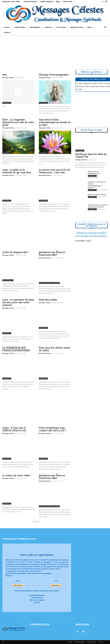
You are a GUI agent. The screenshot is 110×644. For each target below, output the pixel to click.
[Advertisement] (55, 51)
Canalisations (20, 27)
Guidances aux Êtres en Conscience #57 (52, 254)
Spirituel (49, 27)
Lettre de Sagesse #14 (15, 252)
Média (90, 27)
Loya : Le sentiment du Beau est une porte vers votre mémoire (18, 302)
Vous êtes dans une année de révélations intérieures (98, 206)
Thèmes (101, 642)
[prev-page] (77, 216)
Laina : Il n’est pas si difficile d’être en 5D (14, 429)
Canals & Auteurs (79, 642)
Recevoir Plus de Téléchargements (94, 173)
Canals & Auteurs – (31, 1)
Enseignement (36, 27)
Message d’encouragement (54, 75)
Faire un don (68, 1)
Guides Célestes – (47, 1)
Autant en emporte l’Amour (97, 195)
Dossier (8, 33)
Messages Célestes (8, 78)
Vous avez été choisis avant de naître (54, 349)
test (5, 75)
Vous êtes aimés (48, 300)
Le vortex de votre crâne (16, 475)
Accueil (7, 27)
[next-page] (80, 216)
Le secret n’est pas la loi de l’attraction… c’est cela (54, 171)
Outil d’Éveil (62, 27)
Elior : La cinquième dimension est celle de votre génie (18, 122)
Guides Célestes (92, 642)
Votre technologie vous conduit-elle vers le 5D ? (52, 429)
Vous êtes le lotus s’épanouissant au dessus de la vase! (55, 122)
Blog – (59, 1)
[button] (105, 28)
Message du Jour (77, 27)
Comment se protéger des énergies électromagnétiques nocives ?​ (97, 185)
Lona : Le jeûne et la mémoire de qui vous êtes (17, 171)
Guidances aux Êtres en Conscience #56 (52, 477)
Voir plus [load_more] (37, 521)
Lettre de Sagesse (8, 280)
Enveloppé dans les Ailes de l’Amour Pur (91, 156)
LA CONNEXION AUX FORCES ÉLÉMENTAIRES (16, 349)
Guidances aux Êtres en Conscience (49, 283)
